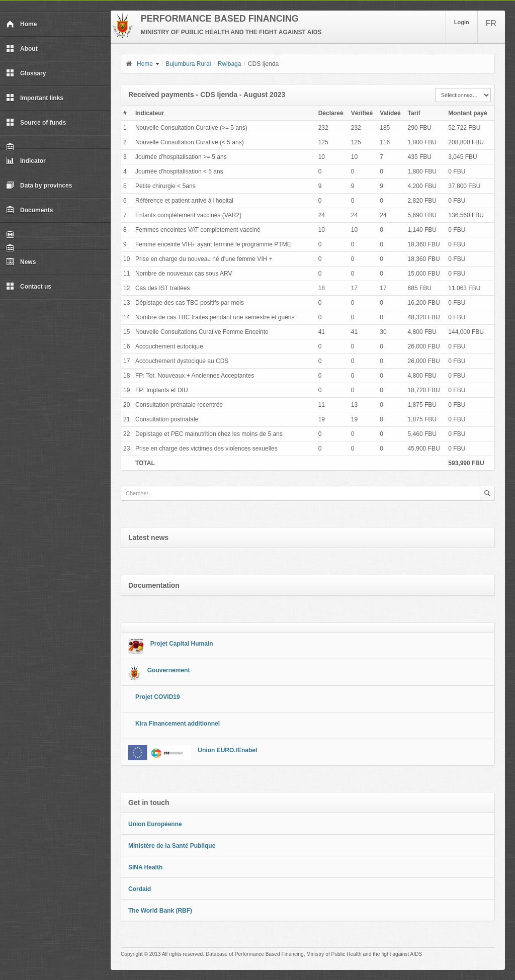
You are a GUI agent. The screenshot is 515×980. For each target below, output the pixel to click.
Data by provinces (39, 186)
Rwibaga (230, 64)
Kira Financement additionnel (178, 724)
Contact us (29, 287)
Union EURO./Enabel (227, 750)
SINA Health (145, 867)
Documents (29, 210)
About (22, 49)
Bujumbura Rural (188, 64)
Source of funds (36, 123)
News (21, 262)
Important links (35, 98)
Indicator (26, 161)
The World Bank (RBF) (160, 911)
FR (491, 23)
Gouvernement (169, 670)
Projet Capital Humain (182, 644)
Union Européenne (155, 824)
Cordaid (140, 889)
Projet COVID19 (158, 697)
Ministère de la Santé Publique (172, 846)
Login (462, 22)
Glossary (26, 73)
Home (21, 24)
